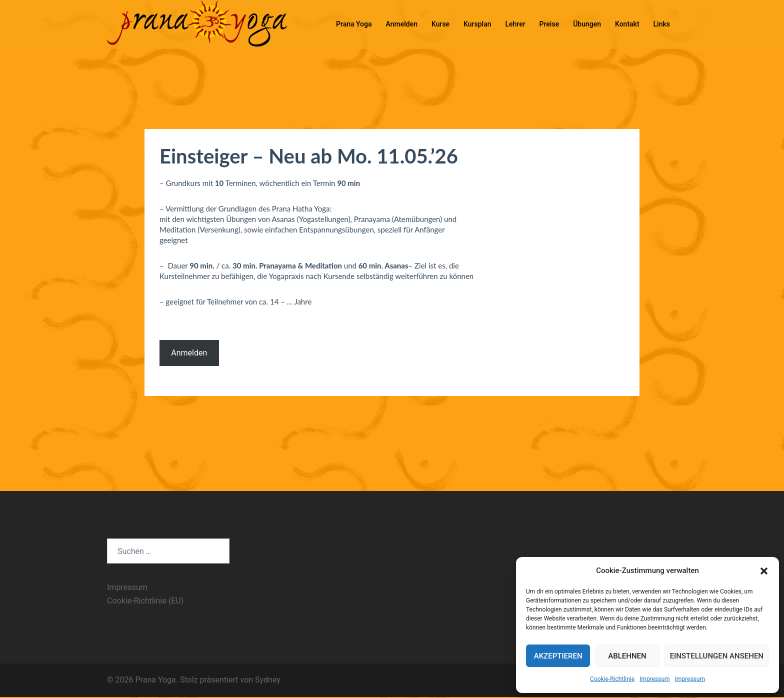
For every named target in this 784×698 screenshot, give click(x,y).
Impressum (654, 679)
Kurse (440, 24)
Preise (549, 24)
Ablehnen (627, 656)
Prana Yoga (354, 24)
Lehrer (515, 24)
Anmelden (402, 24)
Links (662, 24)
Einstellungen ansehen (717, 656)
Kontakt (627, 24)
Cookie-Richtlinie (612, 679)
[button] (764, 571)
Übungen (587, 24)
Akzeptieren (558, 656)
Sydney (268, 680)
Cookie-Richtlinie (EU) (145, 601)
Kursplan (477, 24)
